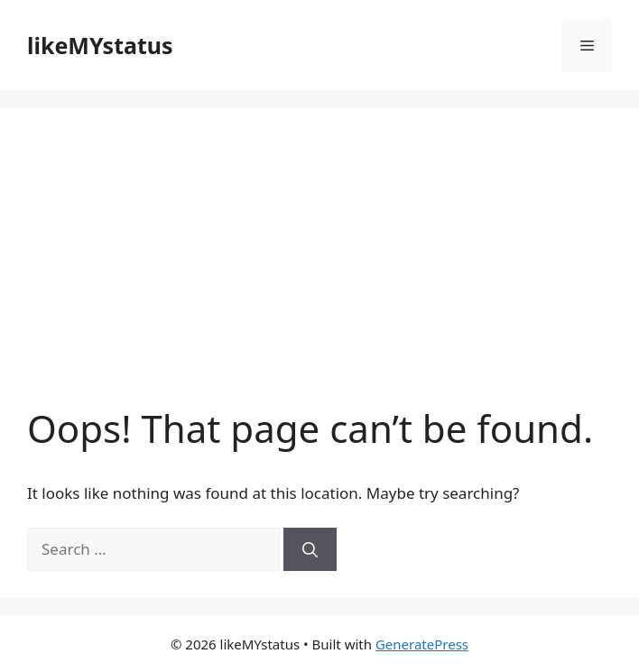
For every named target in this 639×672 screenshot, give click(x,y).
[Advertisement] (319, 271)
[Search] (310, 549)
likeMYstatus (100, 45)
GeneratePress (422, 644)
